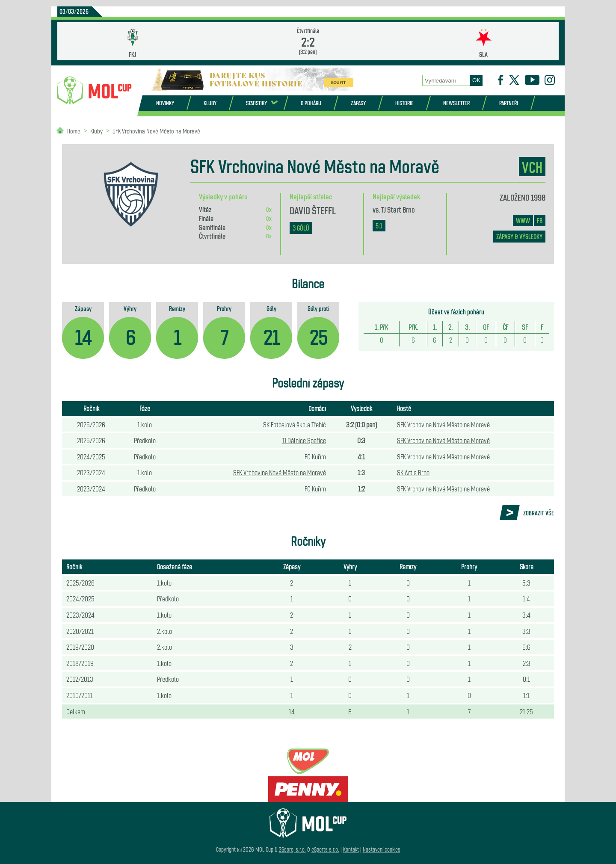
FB (540, 220)
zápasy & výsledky (519, 236)
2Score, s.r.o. (292, 849)
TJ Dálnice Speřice (304, 440)
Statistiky (256, 103)
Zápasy (358, 103)
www (523, 220)
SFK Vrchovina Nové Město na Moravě (156, 131)
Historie (404, 103)
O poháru (311, 103)
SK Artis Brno (413, 472)
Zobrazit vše (539, 513)
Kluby (210, 103)
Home (74, 131)
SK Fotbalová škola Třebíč (295, 424)
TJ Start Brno (398, 209)
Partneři (509, 103)
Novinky (165, 103)
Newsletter (456, 103)
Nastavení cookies (382, 849)
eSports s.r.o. (325, 849)
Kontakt (351, 849)
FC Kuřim (315, 456)
